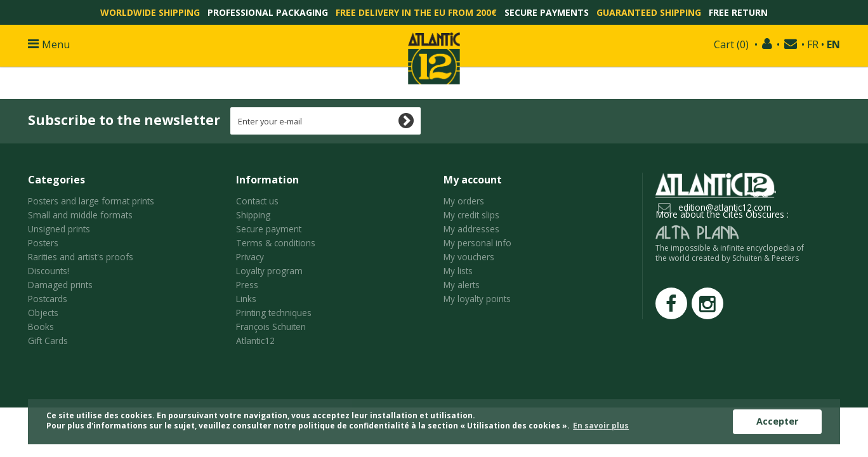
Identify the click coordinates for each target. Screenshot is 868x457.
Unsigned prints (59, 229)
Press (247, 285)
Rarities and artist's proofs (81, 257)
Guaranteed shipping (649, 12)
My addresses (471, 229)
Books (41, 327)
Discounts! (49, 271)
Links (246, 299)
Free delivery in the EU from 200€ (416, 12)
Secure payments (547, 12)
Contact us (257, 201)
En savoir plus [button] (601, 426)
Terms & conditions (276, 243)
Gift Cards (48, 341)
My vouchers (469, 257)
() (731, 44)
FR (813, 44)
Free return (738, 12)
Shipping (253, 215)
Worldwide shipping (150, 12)
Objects (43, 313)
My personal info (477, 243)
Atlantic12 (255, 341)
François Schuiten (271, 327)
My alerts (462, 285)
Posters (43, 243)
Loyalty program (269, 271)
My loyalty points (477, 299)
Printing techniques (274, 313)
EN (833, 44)
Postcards (48, 299)
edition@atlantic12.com (725, 207)
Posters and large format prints (91, 201)
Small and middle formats (80, 215)
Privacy (250, 257)
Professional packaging (268, 12)
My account (473, 180)
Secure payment (269, 229)
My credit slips (471, 215)
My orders (464, 201)
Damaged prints (60, 285)
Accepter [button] (777, 421)
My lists (458, 271)
